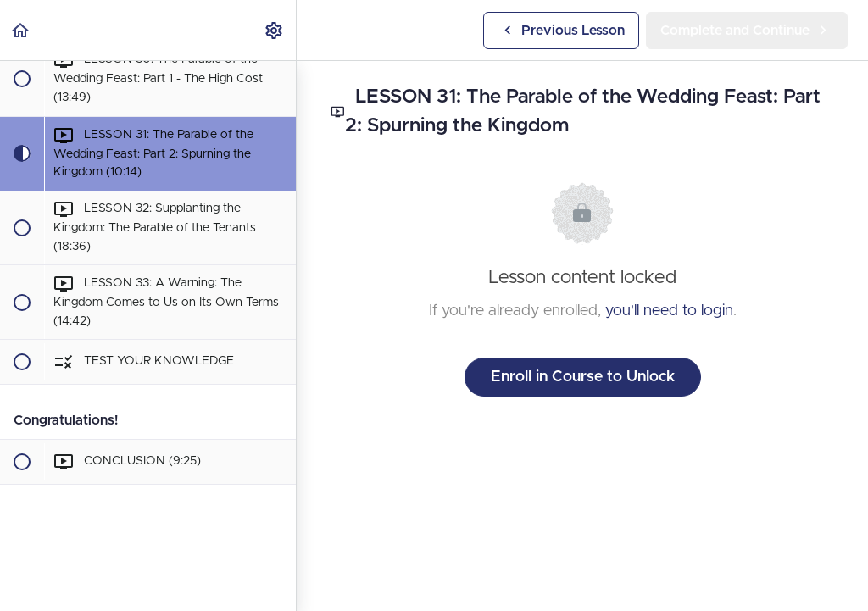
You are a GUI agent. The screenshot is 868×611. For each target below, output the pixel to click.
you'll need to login (669, 311)
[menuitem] (275, 30)
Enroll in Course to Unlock (583, 377)
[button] (21, 30)
